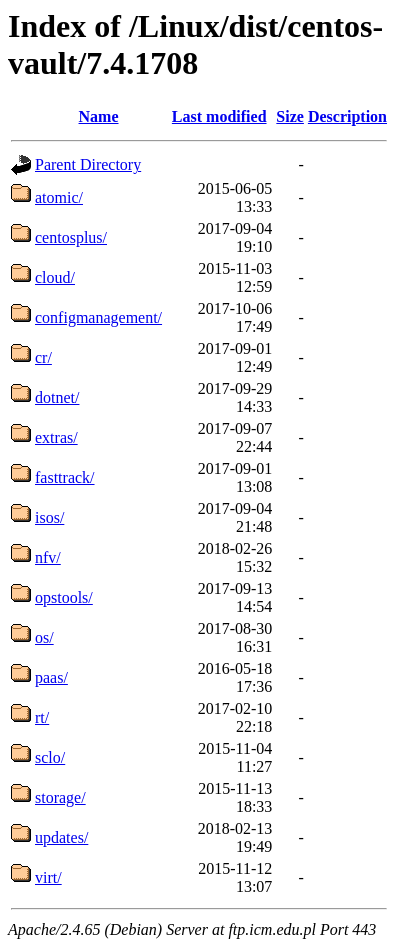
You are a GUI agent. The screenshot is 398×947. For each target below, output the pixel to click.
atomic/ (59, 197)
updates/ (61, 837)
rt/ (42, 717)
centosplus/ (71, 237)
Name (99, 116)
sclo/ (50, 757)
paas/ (51, 677)
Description (347, 116)
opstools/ (64, 597)
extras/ (56, 437)
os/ (44, 637)
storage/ (60, 797)
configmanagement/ (98, 317)
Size (290, 116)
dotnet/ (57, 397)
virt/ (48, 877)
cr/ (43, 357)
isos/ (49, 517)
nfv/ (48, 557)
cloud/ (55, 277)
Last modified (219, 116)
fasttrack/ (65, 477)
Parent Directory (88, 164)
